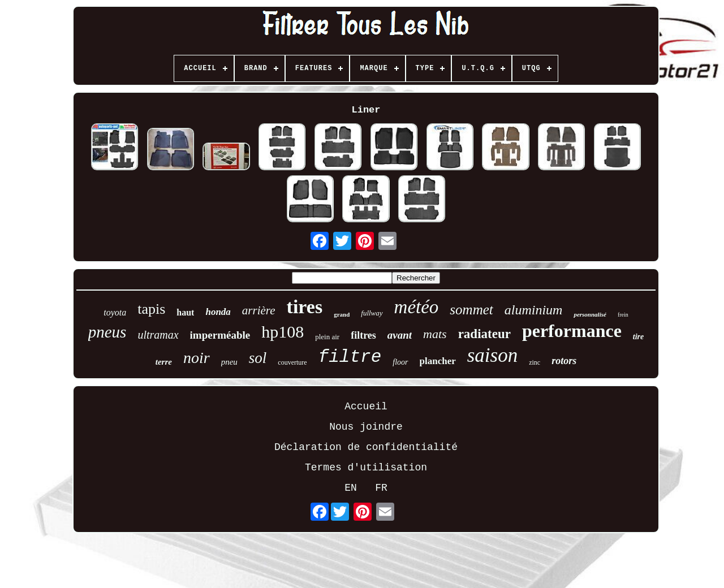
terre (164, 362)
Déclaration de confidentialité (366, 447)
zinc (535, 362)
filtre (350, 357)
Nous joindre (366, 427)
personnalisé (590, 314)
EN (351, 488)
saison (492, 355)
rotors (564, 361)
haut (185, 312)
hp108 (283, 332)
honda (218, 312)
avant (400, 335)
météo (417, 307)
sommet (471, 310)
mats (435, 334)
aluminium (534, 310)
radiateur (484, 334)
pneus (107, 332)
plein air (327, 337)
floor (400, 362)
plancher (438, 361)
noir (197, 358)
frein (623, 315)
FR (381, 488)
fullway (372, 313)
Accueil (366, 407)
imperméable (220, 335)
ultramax (158, 335)
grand (342, 314)
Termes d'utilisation (366, 468)
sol (258, 358)
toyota (115, 312)
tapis (151, 309)
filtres (363, 335)
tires (305, 307)
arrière (259, 310)
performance (572, 331)
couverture (292, 362)
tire (638, 337)
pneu (229, 362)
